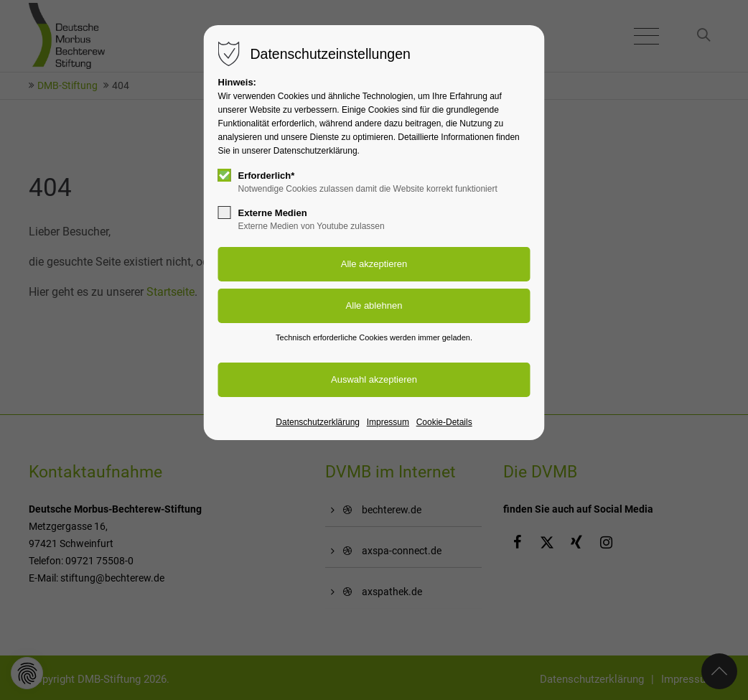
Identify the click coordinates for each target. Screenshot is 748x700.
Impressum (388, 422)
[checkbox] (225, 175)
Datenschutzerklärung (318, 422)
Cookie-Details (444, 422)
